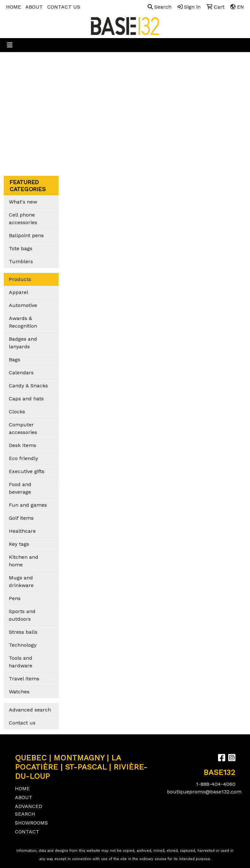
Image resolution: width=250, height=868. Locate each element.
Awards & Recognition (23, 322)
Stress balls (23, 632)
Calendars (21, 373)
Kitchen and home (24, 561)
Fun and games (28, 505)
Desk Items (22, 445)
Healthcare (22, 531)
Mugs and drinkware (21, 581)
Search (160, 7)
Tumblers (21, 261)
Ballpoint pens (26, 235)
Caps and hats (26, 399)
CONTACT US (64, 7)
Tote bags (21, 248)
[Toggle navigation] (10, 45)
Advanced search (30, 710)
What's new (23, 202)
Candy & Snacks (28, 386)
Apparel (19, 292)
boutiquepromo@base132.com (204, 792)
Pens (15, 598)
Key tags (19, 544)
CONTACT (27, 832)
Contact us (22, 723)
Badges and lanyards (23, 343)
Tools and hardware (21, 662)
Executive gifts (27, 471)
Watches (19, 692)
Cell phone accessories (23, 219)
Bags (15, 360)
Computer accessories (23, 428)
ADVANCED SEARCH (29, 810)
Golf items (21, 518)
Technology (23, 645)
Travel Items (24, 679)
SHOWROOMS (30, 823)
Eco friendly (23, 458)
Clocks (17, 412)
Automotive (23, 305)
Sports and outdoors (22, 615)
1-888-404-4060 (216, 784)
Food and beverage (20, 488)
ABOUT (34, 7)
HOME (13, 7)
